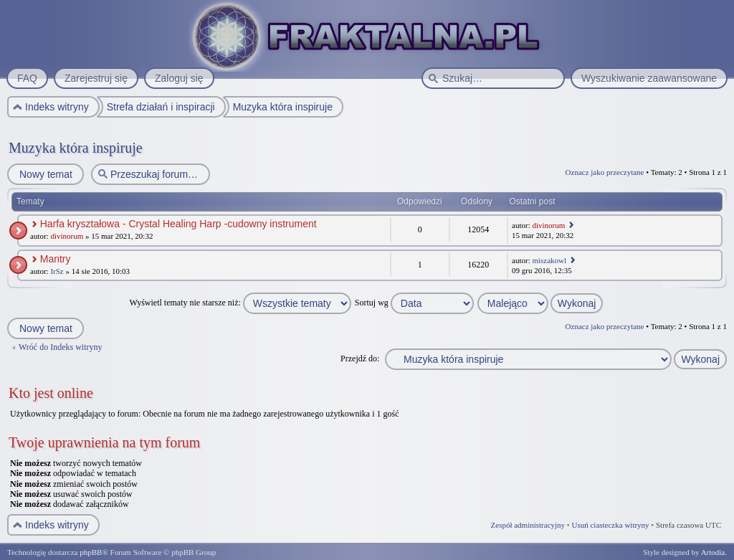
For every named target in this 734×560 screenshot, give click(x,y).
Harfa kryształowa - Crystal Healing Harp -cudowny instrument (178, 224)
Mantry (56, 259)
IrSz (57, 271)
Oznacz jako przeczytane (605, 172)
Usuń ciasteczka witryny (610, 525)
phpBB (91, 552)
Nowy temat (45, 174)
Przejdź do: (360, 359)
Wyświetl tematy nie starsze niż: (240, 303)
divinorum (67, 236)
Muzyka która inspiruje (76, 148)
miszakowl (549, 260)
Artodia (713, 552)
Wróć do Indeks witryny (61, 347)
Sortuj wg (414, 303)
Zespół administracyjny (528, 525)
